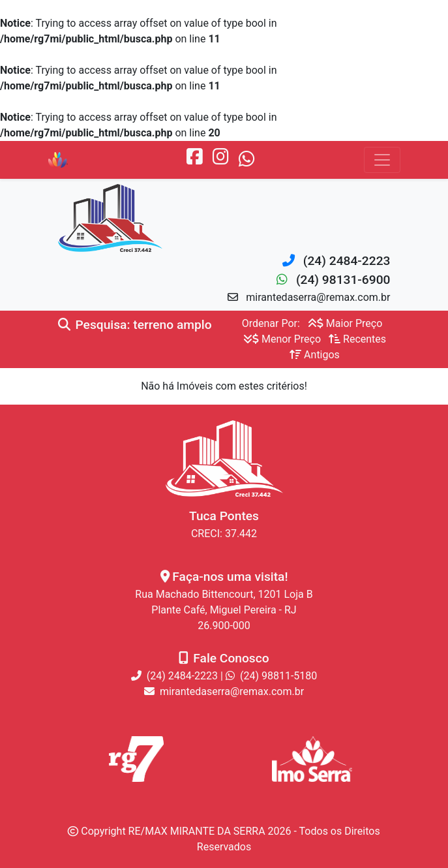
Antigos (315, 355)
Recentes (357, 339)
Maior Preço (345, 323)
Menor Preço (282, 339)
